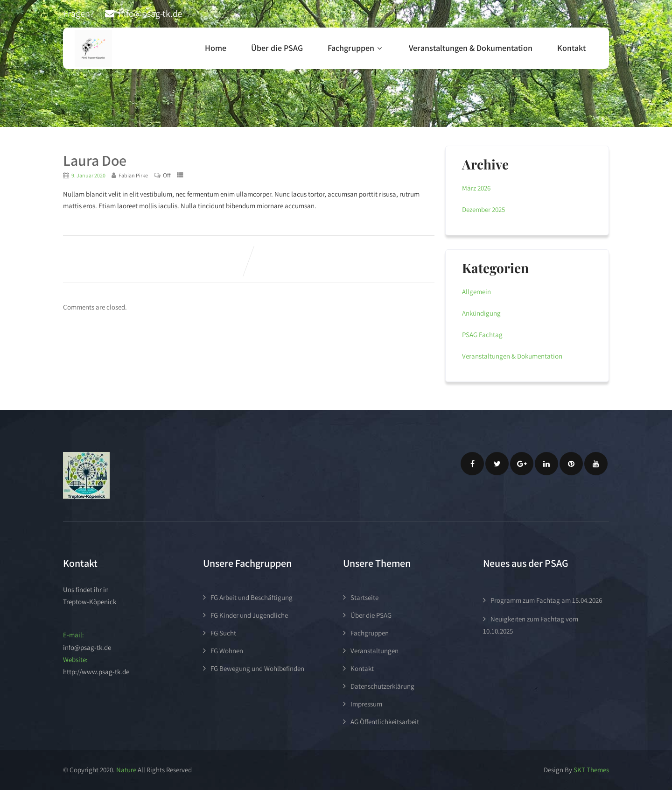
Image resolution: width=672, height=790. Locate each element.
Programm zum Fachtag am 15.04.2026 (546, 600)
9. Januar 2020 (88, 175)
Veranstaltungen (374, 651)
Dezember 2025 (483, 209)
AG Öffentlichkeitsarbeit (385, 722)
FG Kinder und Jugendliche (249, 615)
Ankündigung (481, 313)
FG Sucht (223, 633)
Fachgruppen (356, 48)
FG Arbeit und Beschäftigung (252, 597)
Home (216, 48)
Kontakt (571, 48)
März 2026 (476, 188)
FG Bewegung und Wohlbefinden (257, 668)
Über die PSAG (277, 48)
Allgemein (476, 292)
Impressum (366, 704)
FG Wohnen (227, 651)
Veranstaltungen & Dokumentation (471, 48)
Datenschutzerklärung (382, 686)
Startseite (364, 597)
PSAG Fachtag (482, 335)
